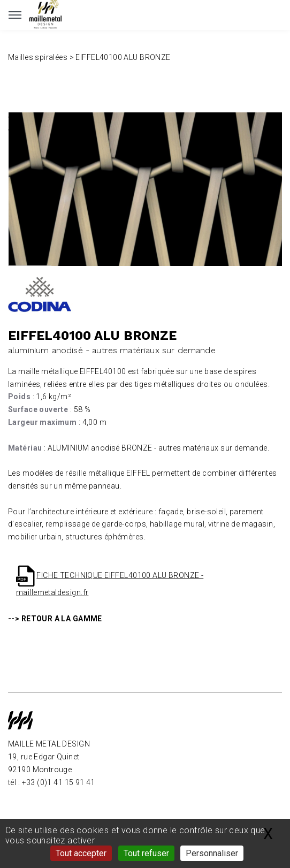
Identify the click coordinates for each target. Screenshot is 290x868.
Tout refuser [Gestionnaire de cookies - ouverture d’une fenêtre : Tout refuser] (146, 853)
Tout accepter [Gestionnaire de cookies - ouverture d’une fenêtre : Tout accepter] (81, 853)
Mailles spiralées (38, 57)
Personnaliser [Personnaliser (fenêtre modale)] (212, 853)
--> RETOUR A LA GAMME (55, 619)
